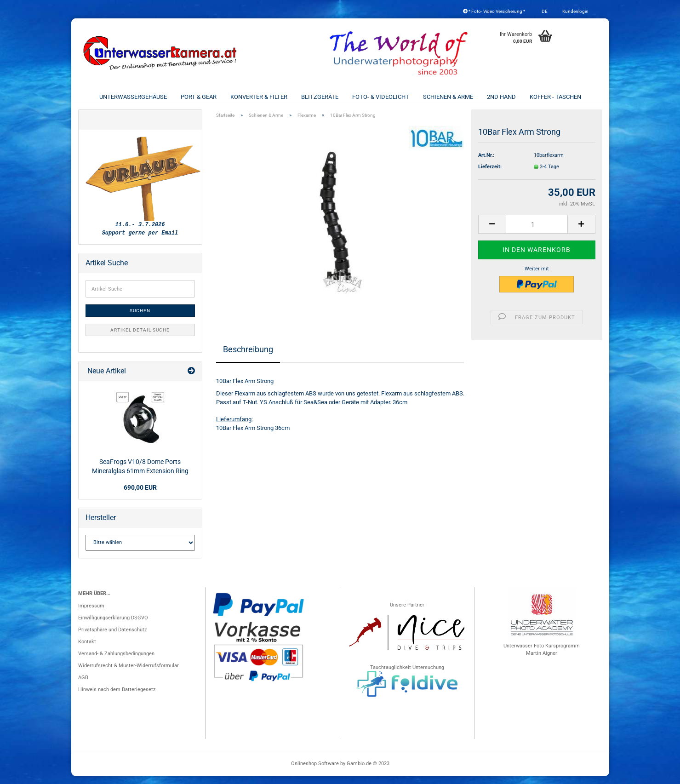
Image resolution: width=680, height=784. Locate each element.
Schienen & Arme (448, 97)
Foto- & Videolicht (381, 97)
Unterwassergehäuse (133, 97)
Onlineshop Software (315, 771)
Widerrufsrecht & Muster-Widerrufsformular (129, 673)
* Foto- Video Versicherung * (494, 11)
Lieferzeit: (490, 175)
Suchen (140, 318)
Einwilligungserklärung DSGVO (113, 626)
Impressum (91, 614)
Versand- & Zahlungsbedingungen (116, 661)
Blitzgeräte (320, 97)
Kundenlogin (575, 11)
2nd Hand (501, 97)
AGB (83, 685)
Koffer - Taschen (555, 97)
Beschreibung (248, 357)
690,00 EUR (140, 495)
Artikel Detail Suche (140, 338)
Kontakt (87, 650)
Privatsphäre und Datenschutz (112, 638)
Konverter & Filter (259, 97)
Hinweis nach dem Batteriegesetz (117, 697)
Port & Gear (199, 97)
